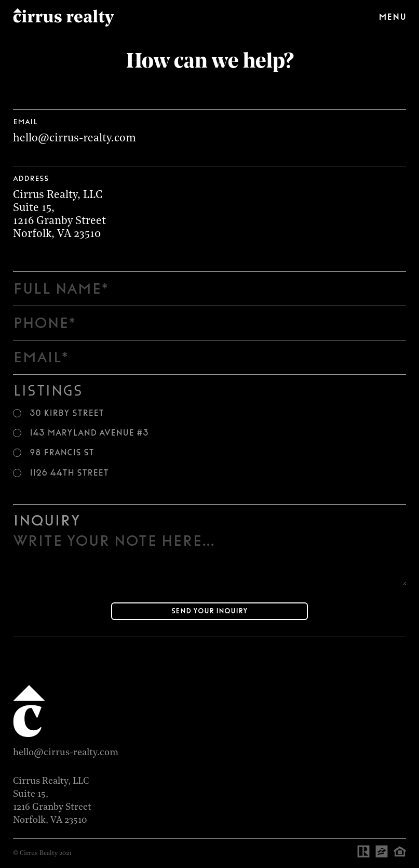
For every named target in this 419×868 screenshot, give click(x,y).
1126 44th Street (69, 473)
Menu (392, 17)
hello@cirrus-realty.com (75, 139)
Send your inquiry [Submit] (209, 611)
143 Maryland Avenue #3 (89, 433)
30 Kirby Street (67, 413)
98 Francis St (62, 453)
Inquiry (46, 520)
